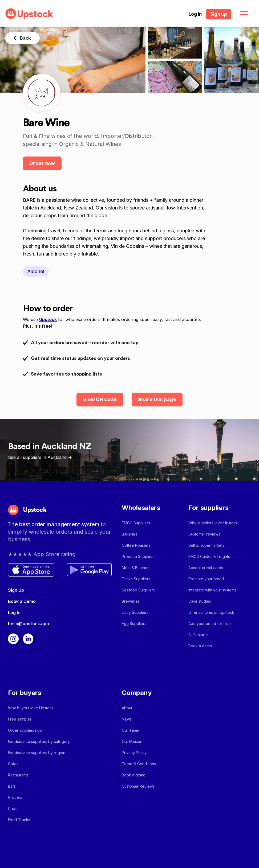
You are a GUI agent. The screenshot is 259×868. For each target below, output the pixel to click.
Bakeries (129, 534)
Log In (14, 612)
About (127, 708)
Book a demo (200, 646)
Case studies (200, 601)
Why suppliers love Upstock (213, 523)
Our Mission (132, 741)
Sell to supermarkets (206, 545)
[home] (29, 14)
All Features (199, 635)
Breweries (131, 601)
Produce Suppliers (138, 556)
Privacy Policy (134, 753)
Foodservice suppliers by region (37, 753)
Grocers (15, 797)
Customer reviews (204, 534)
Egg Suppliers (134, 624)
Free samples (20, 719)
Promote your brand (206, 579)
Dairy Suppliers (135, 612)
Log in (195, 14)
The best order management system (54, 524)
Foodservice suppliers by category (39, 741)
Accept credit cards (206, 568)
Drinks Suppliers (136, 579)
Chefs (13, 809)
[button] (241, 13)
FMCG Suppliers (136, 523)
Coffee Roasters (136, 545)
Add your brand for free (210, 624)
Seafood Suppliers (138, 590)
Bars (12, 786)
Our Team (130, 730)
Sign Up (16, 590)
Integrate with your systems (212, 590)
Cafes (13, 764)
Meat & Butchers (136, 568)
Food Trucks (19, 820)
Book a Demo (22, 601)
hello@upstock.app (29, 624)
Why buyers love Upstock (31, 708)
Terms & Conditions (139, 764)
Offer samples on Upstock (211, 612)
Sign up (219, 14)
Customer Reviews (138, 786)
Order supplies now (25, 730)
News (127, 719)
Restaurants (18, 775)
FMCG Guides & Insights (209, 556)
